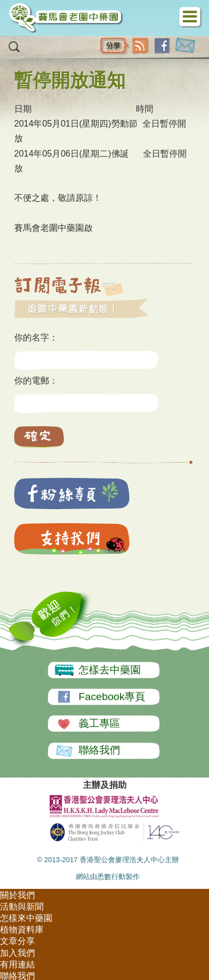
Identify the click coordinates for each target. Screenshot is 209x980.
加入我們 (17, 953)
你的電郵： (36, 381)
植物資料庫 (22, 930)
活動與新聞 (22, 907)
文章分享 (17, 941)
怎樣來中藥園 (26, 918)
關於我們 (17, 895)
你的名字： (36, 337)
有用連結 (17, 964)
